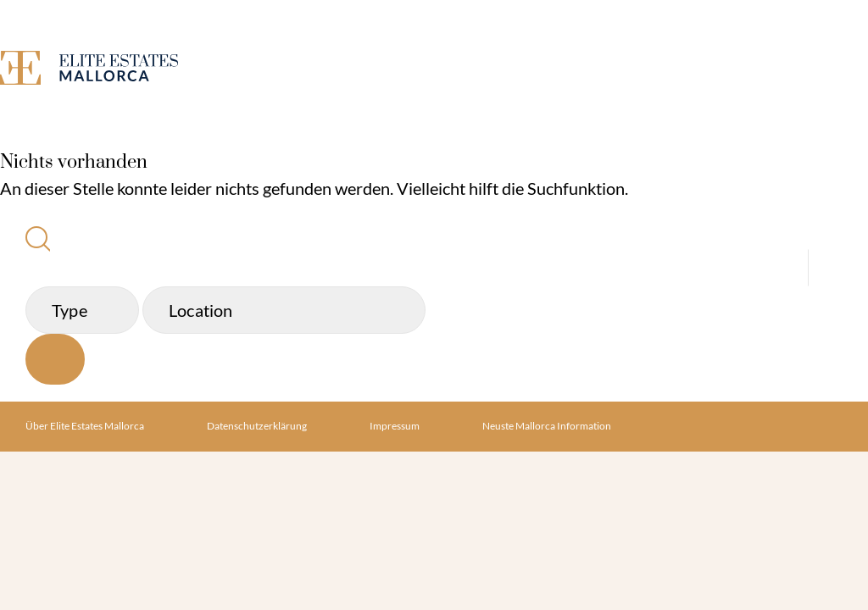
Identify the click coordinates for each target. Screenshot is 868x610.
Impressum (395, 426)
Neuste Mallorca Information (547, 426)
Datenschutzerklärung (257, 426)
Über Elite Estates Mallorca (85, 426)
